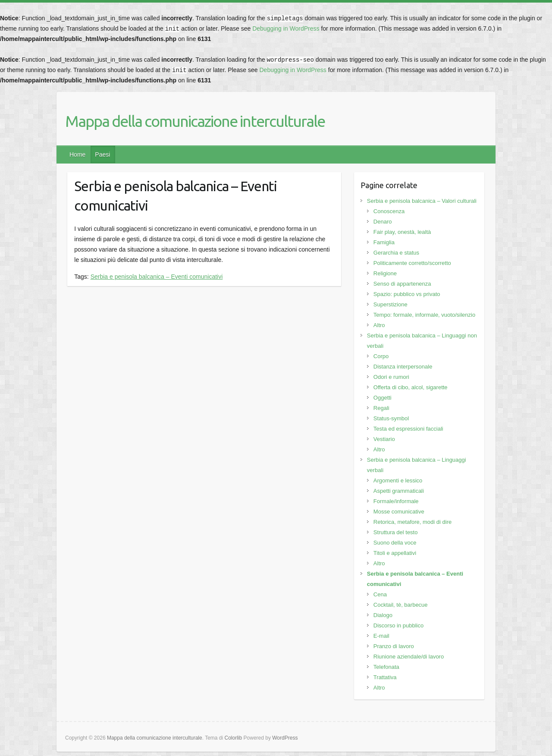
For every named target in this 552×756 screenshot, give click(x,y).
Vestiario (384, 439)
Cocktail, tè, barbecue (401, 605)
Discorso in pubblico (398, 625)
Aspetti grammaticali (399, 491)
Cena (380, 594)
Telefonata (386, 667)
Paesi (102, 154)
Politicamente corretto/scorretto (412, 263)
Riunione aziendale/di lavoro (409, 657)
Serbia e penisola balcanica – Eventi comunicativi (157, 277)
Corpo (381, 356)
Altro (379, 325)
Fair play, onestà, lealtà (402, 232)
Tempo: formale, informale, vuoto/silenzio (424, 315)
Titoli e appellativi (395, 553)
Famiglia (384, 242)
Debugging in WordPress (286, 28)
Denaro (383, 222)
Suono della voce (395, 543)
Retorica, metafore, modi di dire (412, 522)
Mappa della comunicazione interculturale (195, 121)
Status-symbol (391, 418)
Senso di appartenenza (402, 284)
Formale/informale (396, 501)
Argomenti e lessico (398, 480)
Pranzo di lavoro (394, 646)
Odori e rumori (391, 377)
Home (77, 154)
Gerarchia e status (396, 253)
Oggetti (383, 398)
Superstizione (390, 304)
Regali (381, 408)
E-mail (381, 636)
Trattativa (385, 677)
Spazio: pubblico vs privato (407, 294)
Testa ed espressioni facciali (408, 429)
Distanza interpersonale (403, 367)
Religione (385, 273)
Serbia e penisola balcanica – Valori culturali (422, 201)
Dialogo (383, 615)
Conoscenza (389, 211)
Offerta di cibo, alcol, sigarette (411, 387)
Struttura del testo (396, 532)
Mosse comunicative (399, 512)
